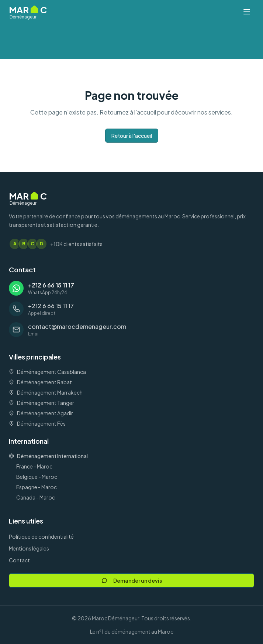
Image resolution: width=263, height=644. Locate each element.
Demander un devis (132, 580)
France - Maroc (34, 466)
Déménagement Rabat (40, 382)
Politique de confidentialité (41, 536)
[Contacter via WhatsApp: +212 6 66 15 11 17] (131, 288)
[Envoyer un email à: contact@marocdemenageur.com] (131, 330)
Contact (19, 560)
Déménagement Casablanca (47, 372)
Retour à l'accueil (132, 136)
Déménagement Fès (37, 423)
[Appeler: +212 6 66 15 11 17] (131, 309)
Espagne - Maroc (37, 487)
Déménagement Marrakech (46, 392)
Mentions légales (29, 548)
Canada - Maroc (36, 497)
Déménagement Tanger (41, 403)
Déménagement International (48, 456)
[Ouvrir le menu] (247, 12)
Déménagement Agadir (41, 413)
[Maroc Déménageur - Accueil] (28, 12)
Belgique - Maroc (37, 477)
